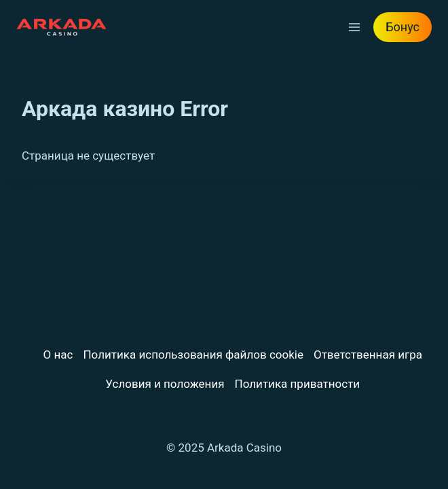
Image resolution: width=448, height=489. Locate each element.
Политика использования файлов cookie (193, 355)
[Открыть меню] (354, 27)
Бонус (403, 27)
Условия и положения (165, 384)
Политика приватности (298, 384)
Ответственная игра (368, 355)
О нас (58, 355)
